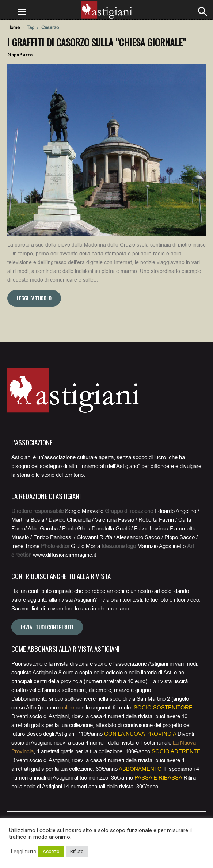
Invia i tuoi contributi (47, 627)
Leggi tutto (24, 852)
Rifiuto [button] (77, 851)
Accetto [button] (51, 851)
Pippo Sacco (20, 55)
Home (14, 28)
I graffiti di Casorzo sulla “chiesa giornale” (97, 42)
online (67, 708)
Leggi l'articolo (34, 298)
